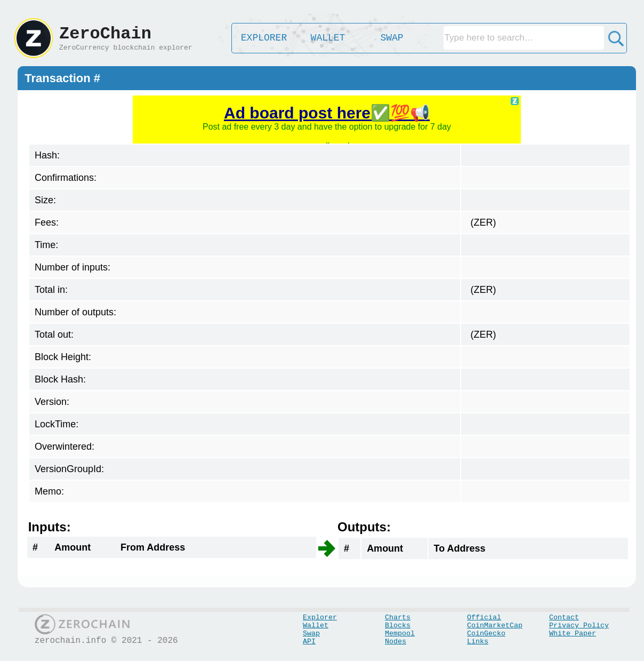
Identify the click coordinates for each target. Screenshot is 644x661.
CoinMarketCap (495, 626)
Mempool (400, 634)
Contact (564, 618)
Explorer (320, 618)
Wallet (316, 626)
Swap (311, 634)
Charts (398, 618)
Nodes (396, 642)
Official (484, 618)
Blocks (398, 626)
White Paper (573, 634)
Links (478, 642)
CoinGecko (486, 634)
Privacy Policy (579, 626)
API (309, 642)
